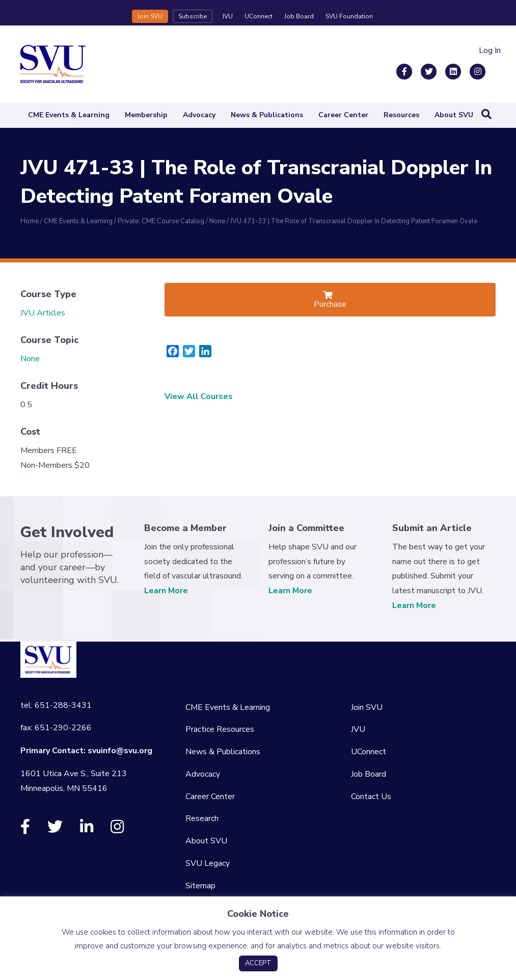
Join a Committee (306, 528)
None (30, 359)
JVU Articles (43, 313)
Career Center (343, 115)
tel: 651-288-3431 (56, 705)
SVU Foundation (349, 16)
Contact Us (371, 797)
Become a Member (185, 528)
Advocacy (199, 115)
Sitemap (200, 886)
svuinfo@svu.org (120, 751)
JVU (227, 16)
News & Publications (267, 115)
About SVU (454, 115)
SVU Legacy (208, 863)
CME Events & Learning (69, 115)
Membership (146, 115)
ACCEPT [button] (258, 963)
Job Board (299, 16)
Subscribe (193, 16)
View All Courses (199, 396)
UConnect (259, 16)
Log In (490, 50)
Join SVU (150, 16)
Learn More (166, 591)
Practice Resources (220, 729)
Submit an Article (432, 528)
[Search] (486, 114)
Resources (401, 115)
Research (202, 818)
